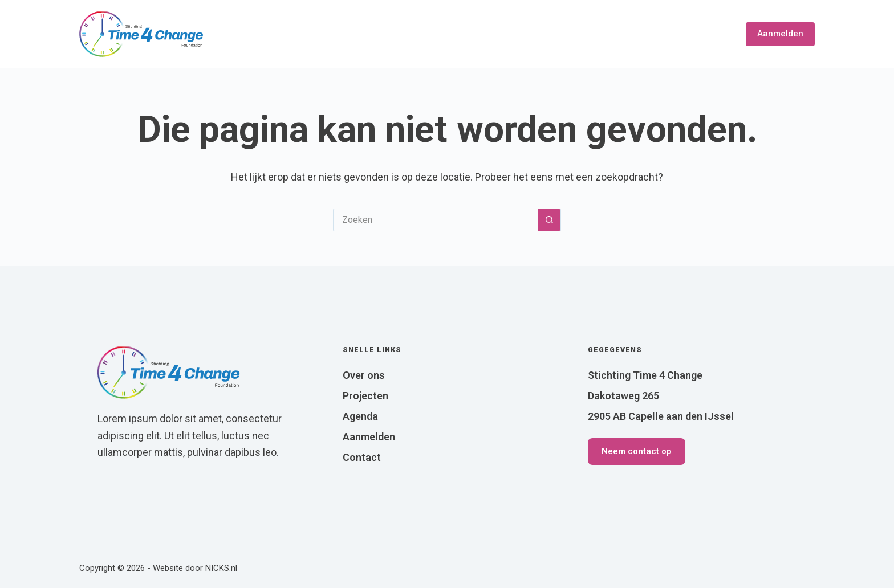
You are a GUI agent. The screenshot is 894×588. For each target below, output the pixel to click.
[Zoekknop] (550, 220)
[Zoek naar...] (436, 220)
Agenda (621, 34)
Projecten (562, 34)
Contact (708, 34)
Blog (664, 34)
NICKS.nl (221, 568)
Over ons (492, 34)
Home (434, 34)
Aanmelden (780, 34)
